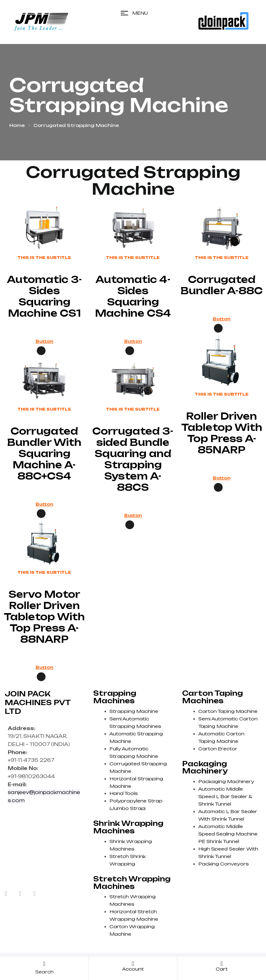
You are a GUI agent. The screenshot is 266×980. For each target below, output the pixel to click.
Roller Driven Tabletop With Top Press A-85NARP (222, 433)
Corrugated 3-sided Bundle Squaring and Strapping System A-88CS (133, 459)
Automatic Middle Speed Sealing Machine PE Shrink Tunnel (228, 834)
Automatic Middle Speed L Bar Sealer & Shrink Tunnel (225, 796)
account (133, 969)
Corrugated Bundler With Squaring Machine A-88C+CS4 (44, 453)
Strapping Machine (134, 711)
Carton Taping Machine (228, 711)
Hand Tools (124, 793)
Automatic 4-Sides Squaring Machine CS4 (133, 296)
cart (222, 969)
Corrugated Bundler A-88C (222, 285)
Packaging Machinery (226, 781)
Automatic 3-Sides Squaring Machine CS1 (44, 296)
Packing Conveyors (224, 864)
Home (17, 125)
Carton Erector (218, 749)
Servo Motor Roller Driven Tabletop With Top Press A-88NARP (44, 617)
